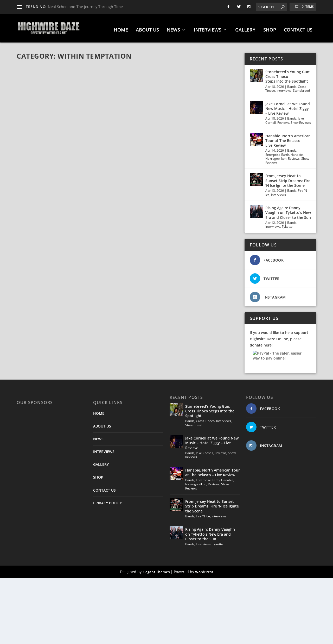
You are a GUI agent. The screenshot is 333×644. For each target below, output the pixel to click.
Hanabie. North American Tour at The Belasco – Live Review (288, 138)
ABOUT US (147, 28)
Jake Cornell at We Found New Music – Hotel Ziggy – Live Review (288, 106)
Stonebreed (301, 88)
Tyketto (287, 224)
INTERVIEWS (208, 28)
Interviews (284, 88)
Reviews (283, 120)
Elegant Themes (156, 569)
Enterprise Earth (277, 152)
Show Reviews (301, 120)
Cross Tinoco (205, 418)
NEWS (173, 28)
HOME (121, 28)
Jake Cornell (204, 450)
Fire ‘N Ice (203, 514)
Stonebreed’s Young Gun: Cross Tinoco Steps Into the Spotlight (288, 74)
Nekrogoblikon (276, 156)
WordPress (204, 569)
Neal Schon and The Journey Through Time (85, 7)
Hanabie (297, 152)
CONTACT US (298, 28)
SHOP (270, 28)
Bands (292, 84)
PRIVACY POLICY (107, 500)
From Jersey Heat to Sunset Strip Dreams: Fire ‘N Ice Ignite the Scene (288, 178)
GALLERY (245, 28)
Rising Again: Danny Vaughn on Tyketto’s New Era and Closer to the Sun (288, 210)
